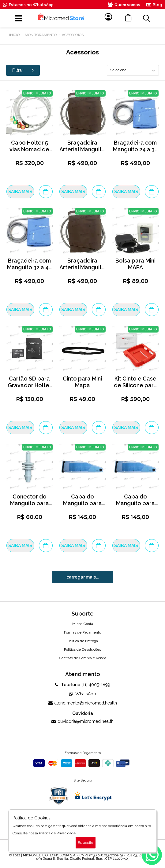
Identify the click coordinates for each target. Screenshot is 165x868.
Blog (154, 5)
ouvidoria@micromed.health (82, 721)
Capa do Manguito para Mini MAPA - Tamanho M (135, 507)
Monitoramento (41, 35)
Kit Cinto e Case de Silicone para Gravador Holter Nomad (135, 389)
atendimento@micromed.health (83, 703)
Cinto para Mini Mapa (82, 382)
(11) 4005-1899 (82, 685)
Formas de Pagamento (82, 632)
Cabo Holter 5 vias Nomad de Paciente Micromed (29, 153)
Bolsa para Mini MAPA (135, 264)
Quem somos (124, 5)
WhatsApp (83, 694)
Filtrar (23, 70)
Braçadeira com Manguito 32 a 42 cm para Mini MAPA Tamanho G (29, 271)
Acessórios (73, 35)
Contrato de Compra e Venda (83, 658)
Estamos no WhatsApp (28, 5)
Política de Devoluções (82, 649)
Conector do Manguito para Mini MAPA (30, 503)
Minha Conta (83, 624)
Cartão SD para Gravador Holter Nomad (30, 385)
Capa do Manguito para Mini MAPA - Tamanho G (82, 507)
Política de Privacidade (57, 833)
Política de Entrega (83, 641)
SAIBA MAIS (20, 192)
